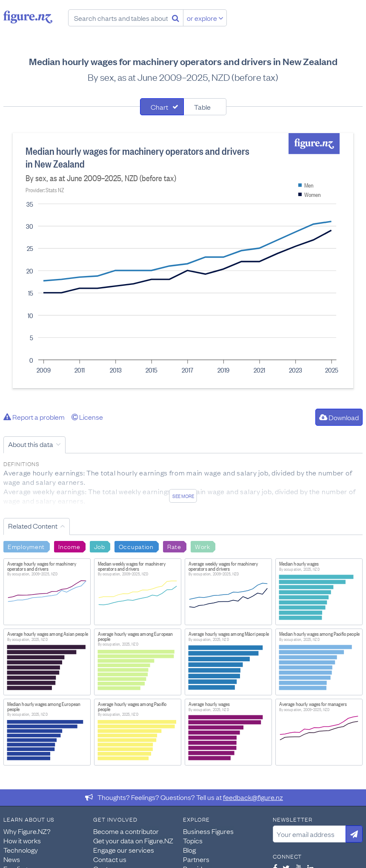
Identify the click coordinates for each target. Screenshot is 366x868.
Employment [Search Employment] (26, 546)
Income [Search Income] (69, 546)
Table (202, 107)
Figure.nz (28, 17)
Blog (189, 850)
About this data (31, 444)
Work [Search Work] (203, 546)
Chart (159, 107)
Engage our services (124, 850)
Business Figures (208, 831)
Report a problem (34, 417)
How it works (22, 840)
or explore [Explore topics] (205, 18)
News (12, 859)
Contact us (110, 859)
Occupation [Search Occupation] (136, 546)
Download (339, 417)
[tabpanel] (183, 261)
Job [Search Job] (100, 546)
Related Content (33, 526)
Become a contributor (126, 831)
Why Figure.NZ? (27, 831)
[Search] (176, 18)
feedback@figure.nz (253, 797)
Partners (196, 859)
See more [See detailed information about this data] (183, 496)
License (87, 417)
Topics (193, 840)
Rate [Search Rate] (174, 546)
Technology (21, 850)
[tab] (162, 107)
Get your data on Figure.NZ (133, 840)
